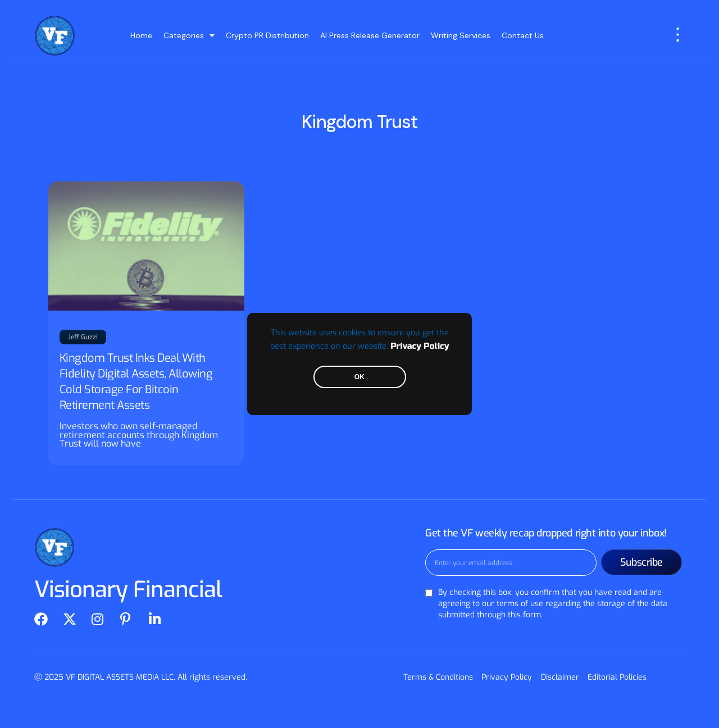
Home (141, 35)
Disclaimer (560, 677)
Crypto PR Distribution (267, 35)
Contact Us (523, 35)
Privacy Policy (420, 346)
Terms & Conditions (439, 677)
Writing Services (461, 35)
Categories (189, 35)
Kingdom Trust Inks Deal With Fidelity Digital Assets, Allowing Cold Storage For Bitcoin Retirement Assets (136, 382)
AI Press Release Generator (370, 35)
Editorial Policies (617, 677)
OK (359, 377)
